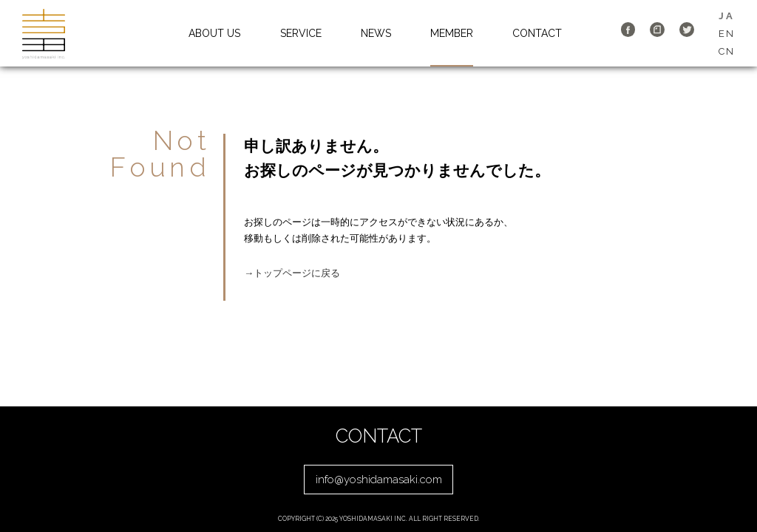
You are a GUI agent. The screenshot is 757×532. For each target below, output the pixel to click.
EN (727, 34)
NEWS (376, 33)
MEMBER (452, 33)
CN (727, 51)
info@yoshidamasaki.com (379, 479)
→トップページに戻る (292, 273)
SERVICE (301, 33)
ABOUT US (214, 33)
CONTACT (537, 33)
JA (726, 16)
